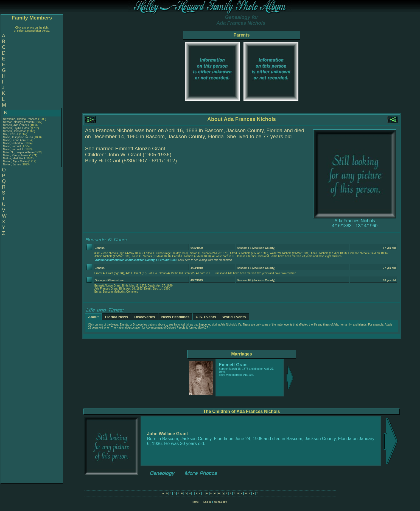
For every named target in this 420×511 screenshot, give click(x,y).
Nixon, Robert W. (13, 143)
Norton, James (12, 164)
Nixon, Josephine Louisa (18, 137)
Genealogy (221, 502)
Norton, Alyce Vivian (15, 161)
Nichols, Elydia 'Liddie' (17, 128)
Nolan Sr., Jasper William (18, 152)
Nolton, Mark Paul (14, 158)
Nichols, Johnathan (15, 131)
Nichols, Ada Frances (16, 125)
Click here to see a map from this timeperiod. (205, 260)
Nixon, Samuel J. (13, 149)
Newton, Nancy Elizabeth (18, 122)
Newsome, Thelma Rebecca (20, 119)
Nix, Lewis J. (11, 134)
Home (195, 502)
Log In (207, 502)
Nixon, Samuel (12, 146)
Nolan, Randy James (16, 155)
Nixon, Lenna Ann (14, 140)
